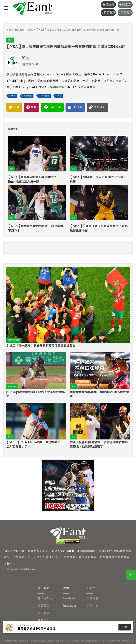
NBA (13, 96)
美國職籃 (28, 96)
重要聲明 (44, 606)
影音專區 (12, 387)
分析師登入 (125, 13)
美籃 (59, 96)
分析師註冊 (108, 13)
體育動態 (19, 30)
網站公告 (92, 598)
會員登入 (125, 5)
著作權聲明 (45, 598)
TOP (131, 575)
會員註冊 (108, 5)
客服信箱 (44, 620)
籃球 (30, 30)
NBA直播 (45, 96)
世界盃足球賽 (14, 340)
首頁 (9, 30)
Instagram (70, 606)
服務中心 (92, 606)
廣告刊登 (44, 613)
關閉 (125, 627)
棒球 (10, 437)
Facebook (69, 598)
